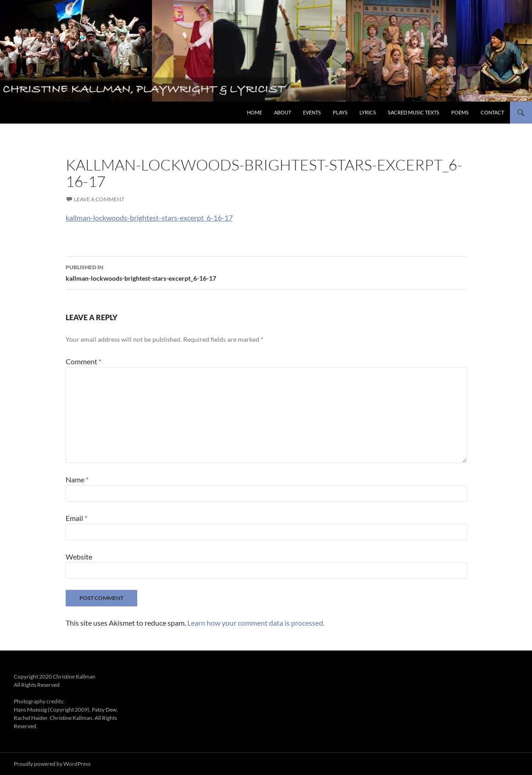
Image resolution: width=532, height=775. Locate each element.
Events (312, 112)
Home (255, 112)
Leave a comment (99, 199)
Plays (340, 112)
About (283, 112)
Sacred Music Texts (414, 112)
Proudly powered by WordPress (52, 764)
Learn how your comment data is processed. (256, 623)
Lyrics (368, 112)
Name (77, 479)
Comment (84, 361)
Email (76, 518)
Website (79, 557)
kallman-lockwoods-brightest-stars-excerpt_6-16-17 (149, 218)
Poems (460, 112)
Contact (492, 112)
